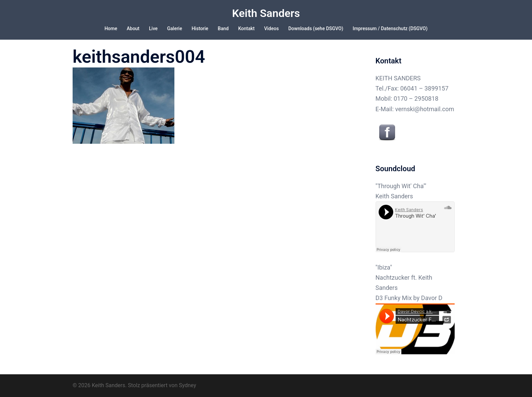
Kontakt (246, 28)
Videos (272, 28)
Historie (200, 28)
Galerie (175, 28)
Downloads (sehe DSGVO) (316, 28)
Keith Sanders (266, 13)
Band (223, 28)
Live (153, 28)
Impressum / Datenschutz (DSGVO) (390, 28)
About (133, 28)
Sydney (187, 385)
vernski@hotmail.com (425, 109)
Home (111, 28)
